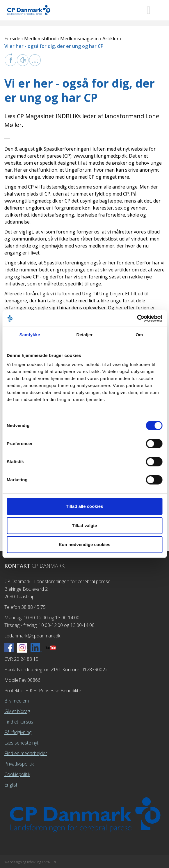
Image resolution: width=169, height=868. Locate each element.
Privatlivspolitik (19, 764)
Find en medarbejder (26, 753)
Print (35, 60)
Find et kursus (19, 722)
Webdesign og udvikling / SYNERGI (31, 862)
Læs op (23, 60)
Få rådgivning (18, 732)
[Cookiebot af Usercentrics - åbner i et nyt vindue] (137, 318)
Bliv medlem (17, 701)
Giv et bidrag (17, 711)
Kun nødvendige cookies (85, 544)
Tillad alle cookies (84, 506)
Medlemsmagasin (79, 39)
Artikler (111, 39)
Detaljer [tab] (85, 335)
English (11, 785)
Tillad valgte (84, 525)
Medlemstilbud (40, 39)
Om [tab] (139, 335)
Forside (12, 39)
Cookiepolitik (17, 774)
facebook (10, 60)
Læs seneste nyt (21, 743)
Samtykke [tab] (30, 335)
